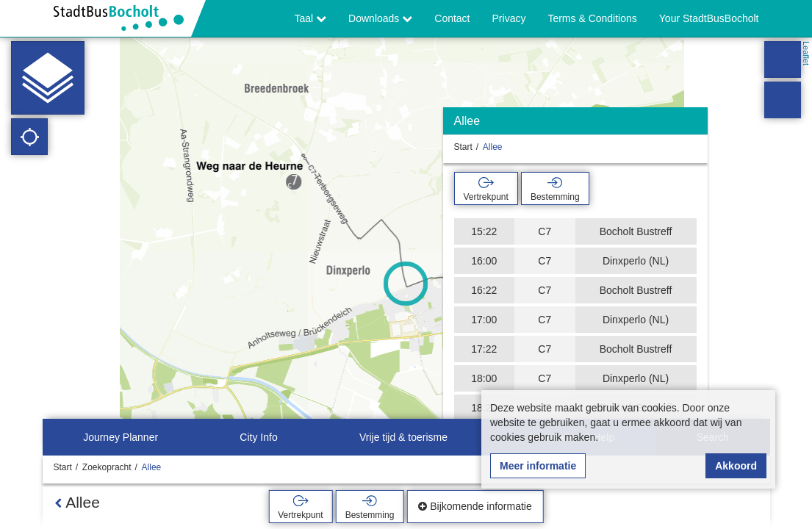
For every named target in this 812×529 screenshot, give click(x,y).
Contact (452, 18)
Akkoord (736, 466)
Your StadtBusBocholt (709, 18)
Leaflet (806, 53)
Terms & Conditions (592, 18)
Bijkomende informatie (475, 506)
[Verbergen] (695, 125)
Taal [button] (311, 18)
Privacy (509, 18)
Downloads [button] (380, 18)
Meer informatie (538, 466)
